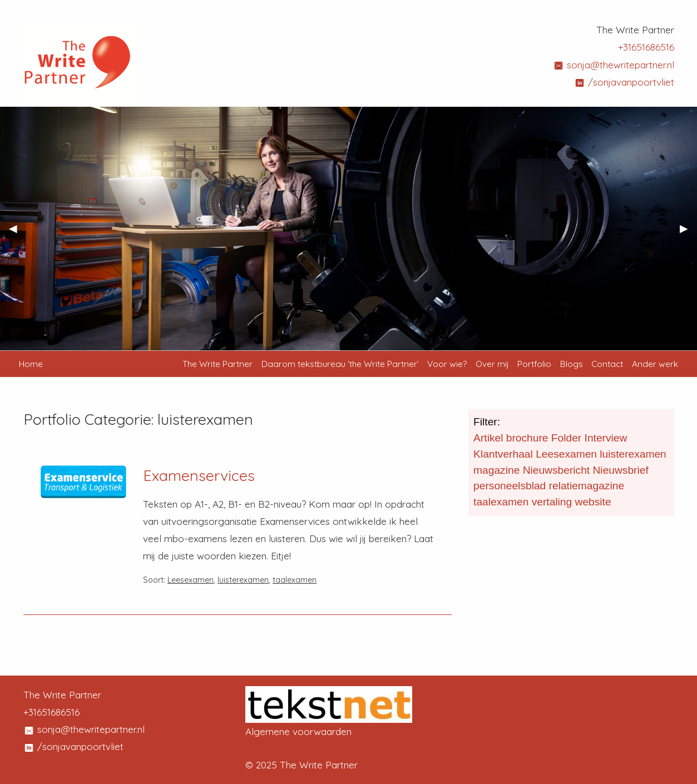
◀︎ (18, 233)
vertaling (552, 502)
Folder (566, 438)
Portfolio (534, 364)
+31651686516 (646, 47)
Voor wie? (447, 364)
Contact (607, 364)
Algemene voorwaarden (298, 731)
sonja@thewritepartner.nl (614, 65)
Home (31, 364)
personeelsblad (510, 486)
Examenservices (199, 475)
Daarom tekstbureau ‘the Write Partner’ (340, 364)
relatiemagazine (587, 486)
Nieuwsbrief (621, 470)
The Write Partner (217, 364)
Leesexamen (191, 580)
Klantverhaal (503, 454)
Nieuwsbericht (557, 470)
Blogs (572, 364)
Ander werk (655, 364)
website (593, 502)
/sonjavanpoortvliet (624, 82)
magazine (496, 470)
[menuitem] (217, 364)
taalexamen (295, 580)
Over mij (492, 364)
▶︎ (688, 233)
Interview (606, 438)
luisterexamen (243, 580)
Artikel (488, 438)
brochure (527, 438)
